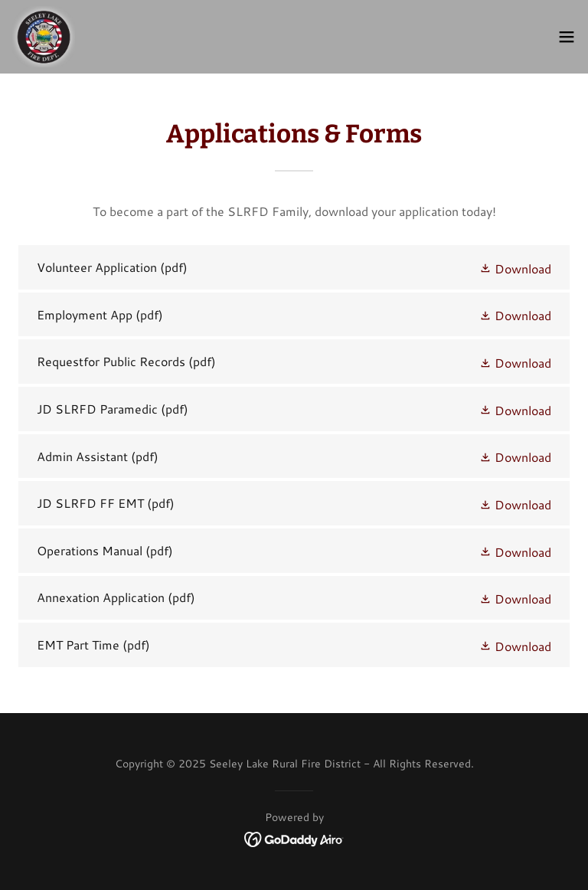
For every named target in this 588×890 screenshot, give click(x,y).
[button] (567, 37)
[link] (44, 37)
